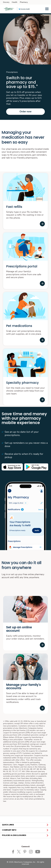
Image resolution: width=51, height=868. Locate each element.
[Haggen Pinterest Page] (25, 851)
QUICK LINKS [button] (25, 825)
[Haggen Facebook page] (13, 851)
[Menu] (47, 9)
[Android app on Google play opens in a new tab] (36, 467)
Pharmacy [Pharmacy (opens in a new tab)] (24, 2)
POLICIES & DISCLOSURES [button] (25, 835)
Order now (25, 112)
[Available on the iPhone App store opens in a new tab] (12, 467)
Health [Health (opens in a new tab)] (15, 2)
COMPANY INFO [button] (25, 830)
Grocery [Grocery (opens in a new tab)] (6, 2)
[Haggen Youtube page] (38, 851)
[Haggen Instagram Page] (31, 851)
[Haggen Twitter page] (19, 851)
